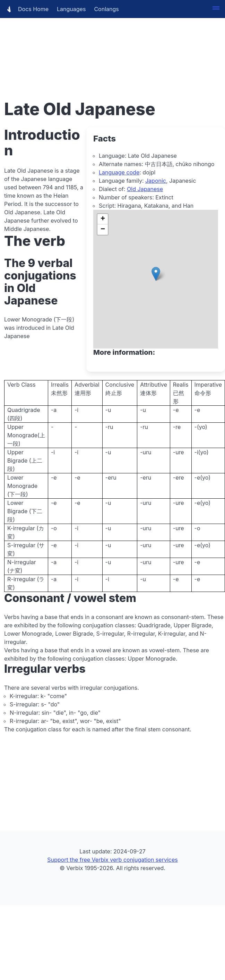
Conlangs (106, 9)
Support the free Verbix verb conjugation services (112, 860)
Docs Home (26, 9)
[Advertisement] (90, 49)
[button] (216, 9)
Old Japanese (145, 189)
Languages (71, 9)
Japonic (156, 181)
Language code (119, 172)
